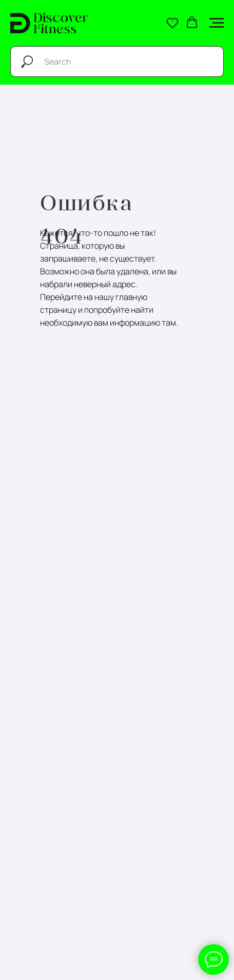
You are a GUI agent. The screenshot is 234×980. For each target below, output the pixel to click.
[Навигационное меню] (217, 23)
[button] (172, 23)
